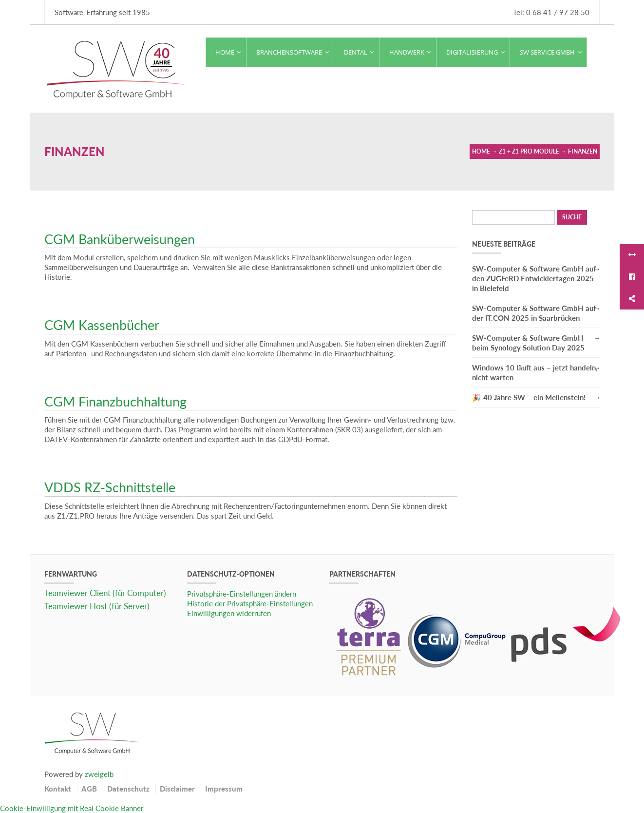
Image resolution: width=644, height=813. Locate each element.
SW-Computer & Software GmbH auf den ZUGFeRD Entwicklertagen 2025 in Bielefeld (534, 278)
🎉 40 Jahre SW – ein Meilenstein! (529, 397)
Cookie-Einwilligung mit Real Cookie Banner (72, 808)
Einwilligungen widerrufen (229, 613)
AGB (89, 789)
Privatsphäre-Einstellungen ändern (242, 594)
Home (481, 151)
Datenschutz (128, 789)
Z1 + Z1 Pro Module (529, 151)
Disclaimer (177, 789)
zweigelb (99, 774)
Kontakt (58, 789)
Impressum (224, 789)
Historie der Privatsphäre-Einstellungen (250, 603)
